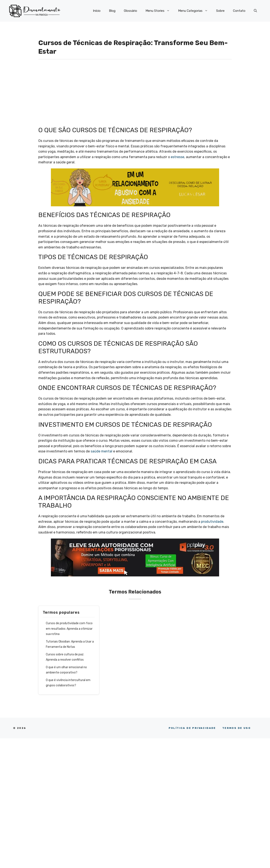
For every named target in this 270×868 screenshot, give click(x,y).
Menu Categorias (195, 11)
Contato (239, 11)
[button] (255, 11)
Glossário (130, 11)
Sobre (220, 11)
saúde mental (101, 451)
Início (97, 11)
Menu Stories (160, 11)
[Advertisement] (135, 95)
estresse (177, 157)
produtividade (212, 522)
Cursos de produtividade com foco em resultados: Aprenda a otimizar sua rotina (69, 629)
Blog (112, 11)
